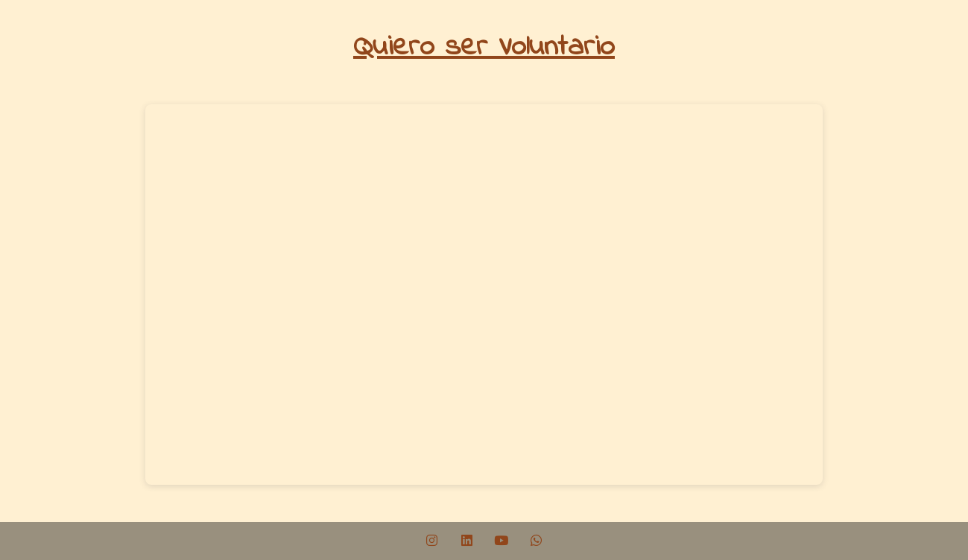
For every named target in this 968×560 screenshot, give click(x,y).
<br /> (484, 295)
